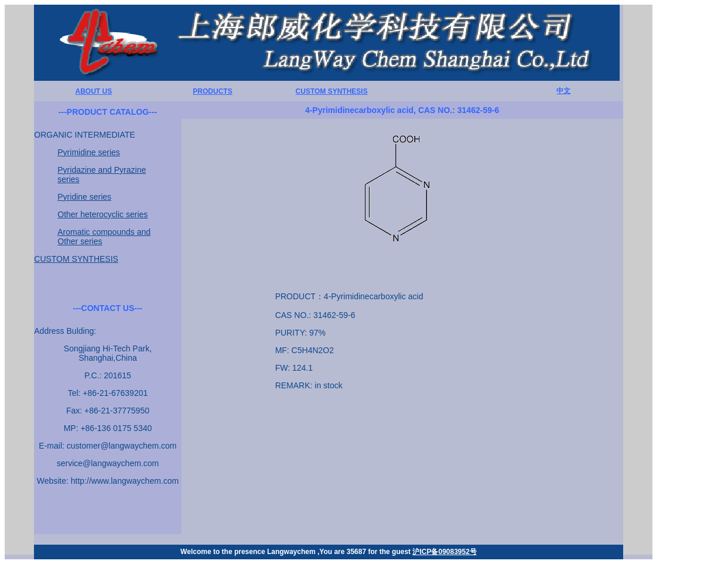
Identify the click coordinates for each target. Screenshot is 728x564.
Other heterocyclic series (102, 214)
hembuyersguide (213, 479)
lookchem (315, 479)
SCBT (525, 479)
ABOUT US (94, 91)
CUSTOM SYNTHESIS (332, 91)
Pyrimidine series (89, 152)
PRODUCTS (212, 91)
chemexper (269, 479)
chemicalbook (363, 479)
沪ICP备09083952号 (444, 552)
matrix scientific (479, 479)
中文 (563, 91)
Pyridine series (84, 197)
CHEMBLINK (419, 479)
